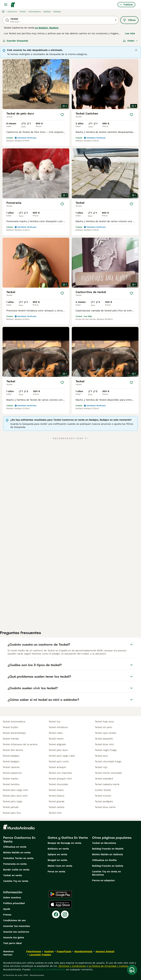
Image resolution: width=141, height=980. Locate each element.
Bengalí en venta (57, 860)
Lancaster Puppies (40, 955)
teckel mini (55, 813)
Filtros (129, 20)
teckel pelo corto (59, 762)
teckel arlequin (57, 767)
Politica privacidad (14, 903)
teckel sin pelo (103, 727)
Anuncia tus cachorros (16, 932)
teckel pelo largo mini (15, 790)
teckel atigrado (57, 744)
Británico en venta (58, 849)
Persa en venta (56, 872)
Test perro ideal (12, 943)
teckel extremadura (14, 722)
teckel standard (104, 779)
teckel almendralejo (14, 733)
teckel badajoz (11, 756)
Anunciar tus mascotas (17, 926)
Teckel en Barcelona (104, 843)
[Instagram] (65, 914)
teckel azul (101, 756)
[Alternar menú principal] (6, 5)
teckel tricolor (103, 796)
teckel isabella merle (107, 784)
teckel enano (56, 790)
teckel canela (56, 807)
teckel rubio (56, 733)
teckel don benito (13, 750)
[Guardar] (62, 115)
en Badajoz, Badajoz (47, 28)
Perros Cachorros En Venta (19, 840)
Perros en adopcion (103, 880)
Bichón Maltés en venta (17, 853)
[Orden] (131, 41)
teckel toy (54, 722)
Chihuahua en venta (15, 847)
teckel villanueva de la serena (20, 744)
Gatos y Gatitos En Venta (68, 838)
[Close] (136, 50)
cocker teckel (103, 790)
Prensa (7, 915)
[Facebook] (56, 914)
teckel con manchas (60, 773)
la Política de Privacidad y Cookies (108, 966)
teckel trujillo (10, 727)
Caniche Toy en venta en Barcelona (106, 873)
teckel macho (10, 779)
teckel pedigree (104, 801)
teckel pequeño (104, 739)
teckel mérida (11, 739)
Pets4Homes (34, 951)
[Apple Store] (60, 904)
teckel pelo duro (58, 750)
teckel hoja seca (104, 722)
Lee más (130, 33)
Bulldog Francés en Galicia (108, 866)
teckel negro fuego (106, 750)
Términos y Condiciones (72, 966)
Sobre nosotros (12, 898)
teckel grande (57, 801)
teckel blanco (56, 796)
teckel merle (56, 739)
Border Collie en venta (16, 870)
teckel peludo (11, 807)
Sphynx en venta (57, 854)
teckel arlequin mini (60, 779)
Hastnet (49, 951)
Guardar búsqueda (15, 41)
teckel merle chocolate (108, 773)
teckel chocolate (58, 784)
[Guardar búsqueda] (132, 970)
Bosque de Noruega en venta (64, 843)
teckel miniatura (58, 727)
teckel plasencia (12, 773)
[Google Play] (60, 894)
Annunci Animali (105, 951)
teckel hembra (11, 784)
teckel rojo (101, 767)
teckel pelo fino (12, 813)
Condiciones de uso (14, 920)
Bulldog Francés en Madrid (108, 849)
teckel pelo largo (12, 801)
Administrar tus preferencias (48, 970)
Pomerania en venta (15, 864)
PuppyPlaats (64, 951)
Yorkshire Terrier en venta (18, 858)
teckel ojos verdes (106, 733)
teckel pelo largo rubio (62, 756)
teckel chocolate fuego (108, 762)
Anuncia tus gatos (14, 938)
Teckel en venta (13, 875)
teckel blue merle (105, 807)
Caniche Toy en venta (16, 881)
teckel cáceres (11, 767)
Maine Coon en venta (60, 866)
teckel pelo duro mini (15, 796)
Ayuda (7, 909)
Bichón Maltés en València (107, 854)
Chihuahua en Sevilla (104, 860)
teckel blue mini (104, 744)
